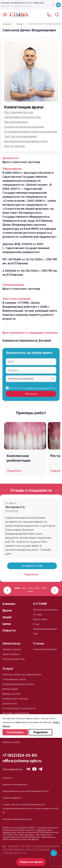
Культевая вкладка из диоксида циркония (31, 132)
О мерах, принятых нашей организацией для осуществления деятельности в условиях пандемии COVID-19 (31, 808)
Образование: (12, 169)
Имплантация (10, 689)
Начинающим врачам (45, 629)
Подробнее (31, 574)
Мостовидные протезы (19, 112)
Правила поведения (12, 798)
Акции (7, 617)
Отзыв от (11, 503)
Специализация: (13, 285)
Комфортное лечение (15, 699)
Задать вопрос (11, 654)
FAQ (35, 634)
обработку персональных (37, 388)
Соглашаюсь (15, 732)
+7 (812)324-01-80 (20, 755)
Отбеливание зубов (14, 679)
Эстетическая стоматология (19, 708)
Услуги (8, 669)
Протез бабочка (14, 146)
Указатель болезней (45, 649)
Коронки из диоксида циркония (24, 127)
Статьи (38, 643)
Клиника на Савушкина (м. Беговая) (27, 340)
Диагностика (10, 703)
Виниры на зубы (12, 694)
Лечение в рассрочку (45, 610)
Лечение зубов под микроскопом (22, 674)
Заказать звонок (12, 649)
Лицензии (7, 778)
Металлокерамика (16, 122)
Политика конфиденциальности (17, 819)
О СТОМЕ (40, 604)
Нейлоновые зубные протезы (22, 117)
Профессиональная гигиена (18, 684)
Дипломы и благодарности (15, 784)
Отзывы (38, 614)
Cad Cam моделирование (20, 136)
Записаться (31, 394)
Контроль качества (14, 659)
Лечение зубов (11, 742)
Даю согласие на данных (33, 388)
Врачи (7, 610)
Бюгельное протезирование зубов (26, 141)
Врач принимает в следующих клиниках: (30, 333)
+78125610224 (49, 15)
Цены (7, 624)
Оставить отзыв (32, 566)
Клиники (9, 604)
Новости (9, 630)
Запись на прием (31, 862)
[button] (55, 590)
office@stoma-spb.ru (22, 761)
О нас (36, 624)
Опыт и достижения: (17, 299)
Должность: (11, 158)
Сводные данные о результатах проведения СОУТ (26, 791)
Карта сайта (40, 619)
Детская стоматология (16, 713)
